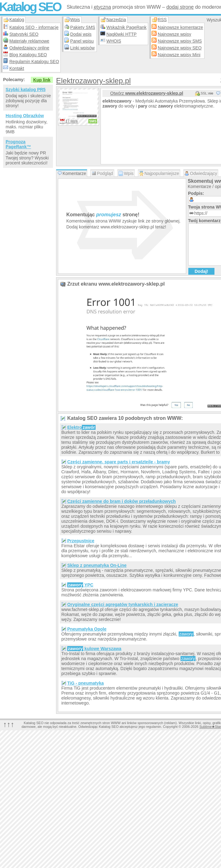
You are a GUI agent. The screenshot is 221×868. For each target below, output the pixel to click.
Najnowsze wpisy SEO (180, 48)
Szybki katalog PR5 (26, 90)
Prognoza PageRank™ (18, 144)
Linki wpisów (83, 48)
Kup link (42, 80)
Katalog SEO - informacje (34, 27)
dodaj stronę (180, 7)
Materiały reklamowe (29, 41)
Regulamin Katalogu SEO (34, 62)
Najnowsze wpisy (174, 34)
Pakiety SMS (83, 27)
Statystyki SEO (24, 34)
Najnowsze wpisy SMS (180, 41)
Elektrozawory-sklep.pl (93, 81)
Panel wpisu (82, 41)
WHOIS (114, 41)
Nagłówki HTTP (122, 34)
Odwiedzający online (29, 48)
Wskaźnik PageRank (127, 27)
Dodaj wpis (81, 34)
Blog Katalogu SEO (28, 55)
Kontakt (17, 68)
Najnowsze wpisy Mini (179, 55)
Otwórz (147, 93)
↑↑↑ (9, 724)
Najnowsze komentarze (181, 27)
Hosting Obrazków (25, 116)
